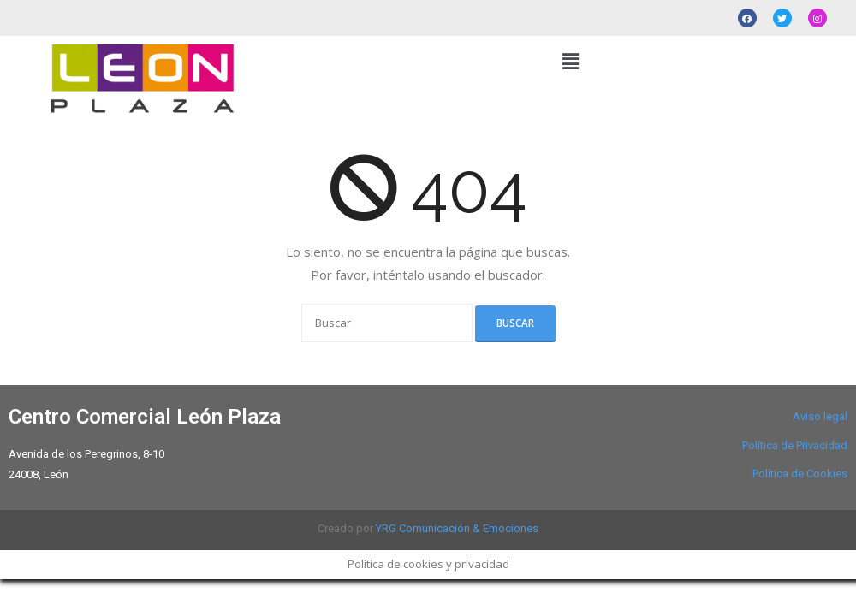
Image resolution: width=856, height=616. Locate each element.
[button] (570, 61)
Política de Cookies (800, 474)
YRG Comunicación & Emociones (457, 528)
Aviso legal (820, 416)
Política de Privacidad (795, 445)
